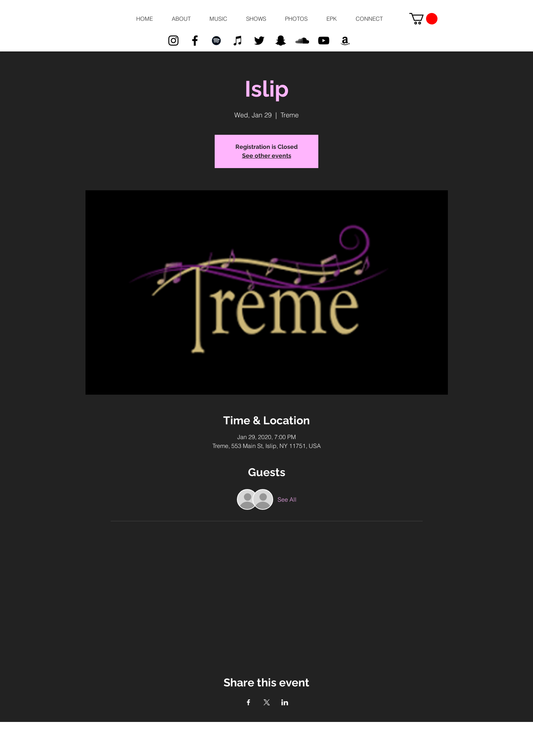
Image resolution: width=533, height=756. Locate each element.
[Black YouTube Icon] (324, 41)
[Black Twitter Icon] (259, 41)
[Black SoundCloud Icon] (302, 41)
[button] (181, 19)
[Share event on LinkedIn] (285, 702)
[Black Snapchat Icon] (281, 41)
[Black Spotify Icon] (216, 41)
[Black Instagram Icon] (173, 41)
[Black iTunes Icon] (238, 41)
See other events (267, 156)
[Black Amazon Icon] (345, 41)
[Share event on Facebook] (249, 702)
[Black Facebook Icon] (195, 41)
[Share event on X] (267, 702)
